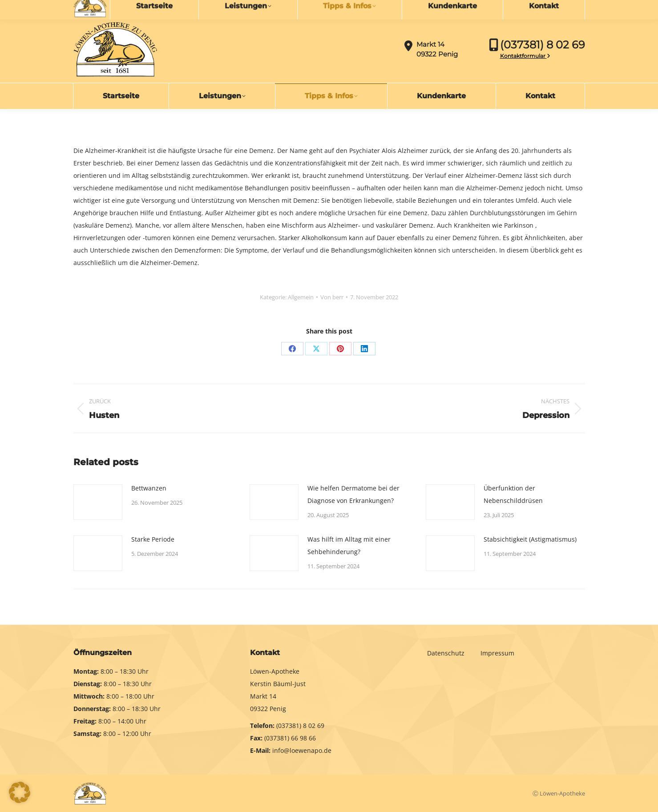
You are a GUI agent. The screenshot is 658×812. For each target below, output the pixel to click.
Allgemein (301, 297)
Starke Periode (153, 539)
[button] (20, 792)
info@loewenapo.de (114, 8)
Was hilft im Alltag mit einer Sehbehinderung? (349, 545)
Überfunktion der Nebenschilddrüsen (513, 494)
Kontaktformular (525, 56)
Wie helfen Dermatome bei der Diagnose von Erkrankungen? (353, 494)
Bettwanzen (149, 488)
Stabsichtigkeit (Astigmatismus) (530, 539)
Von (332, 297)
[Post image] (98, 502)
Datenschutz (447, 653)
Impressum (497, 653)
